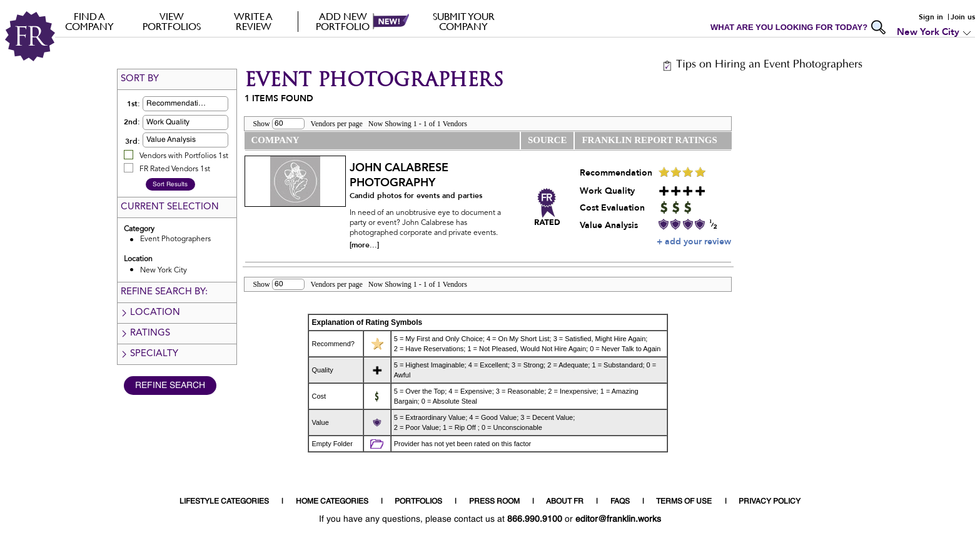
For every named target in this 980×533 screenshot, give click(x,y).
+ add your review (694, 242)
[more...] (364, 245)
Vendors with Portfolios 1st (184, 156)
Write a (254, 21)
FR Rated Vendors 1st (175, 169)
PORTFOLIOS (418, 502)
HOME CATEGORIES (332, 502)
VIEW (172, 21)
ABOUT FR (565, 502)
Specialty (149, 354)
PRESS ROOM (494, 502)
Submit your (464, 21)
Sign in (931, 17)
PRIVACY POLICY (770, 502)
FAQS (620, 502)
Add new (343, 21)
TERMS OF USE (684, 502)
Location (150, 313)
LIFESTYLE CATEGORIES (224, 502)
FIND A (90, 21)
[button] (205, 104)
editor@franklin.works (618, 519)
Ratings (145, 333)
